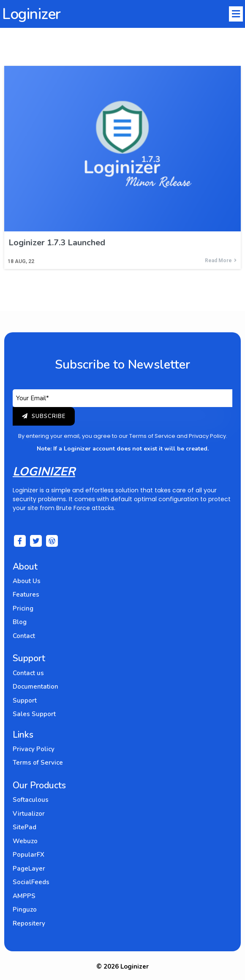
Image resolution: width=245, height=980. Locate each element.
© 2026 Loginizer (122, 966)
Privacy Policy (207, 436)
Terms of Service (152, 436)
